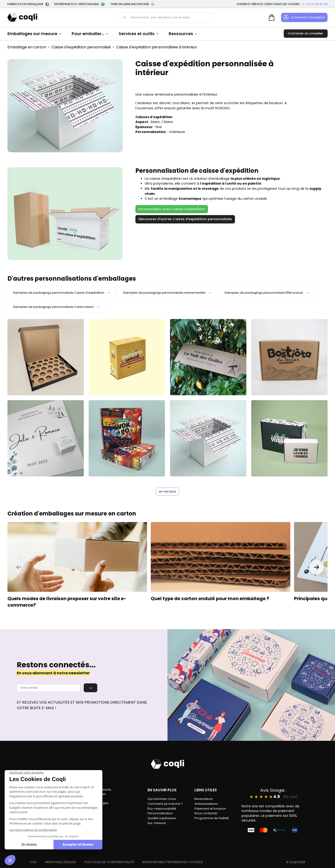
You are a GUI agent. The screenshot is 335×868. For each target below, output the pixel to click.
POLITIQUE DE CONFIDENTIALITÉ (109, 862)
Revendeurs (204, 799)
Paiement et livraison (210, 809)
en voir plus (167, 491)
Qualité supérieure (162, 818)
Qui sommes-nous (162, 799)
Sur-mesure (157, 823)
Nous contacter (206, 813)
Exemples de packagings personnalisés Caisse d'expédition (62, 293)
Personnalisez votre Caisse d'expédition (172, 209)
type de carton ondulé (189, 599)
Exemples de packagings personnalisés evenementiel (167, 293)
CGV (33, 862)
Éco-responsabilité (162, 809)
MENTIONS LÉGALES (61, 862)
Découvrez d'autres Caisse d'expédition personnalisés (185, 219)
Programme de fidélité (212, 818)
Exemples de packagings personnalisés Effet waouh (267, 293)
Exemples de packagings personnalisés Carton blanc (56, 307)
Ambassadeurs (206, 804)
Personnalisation (160, 813)
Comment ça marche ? (165, 804)
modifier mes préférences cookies (173, 862)
